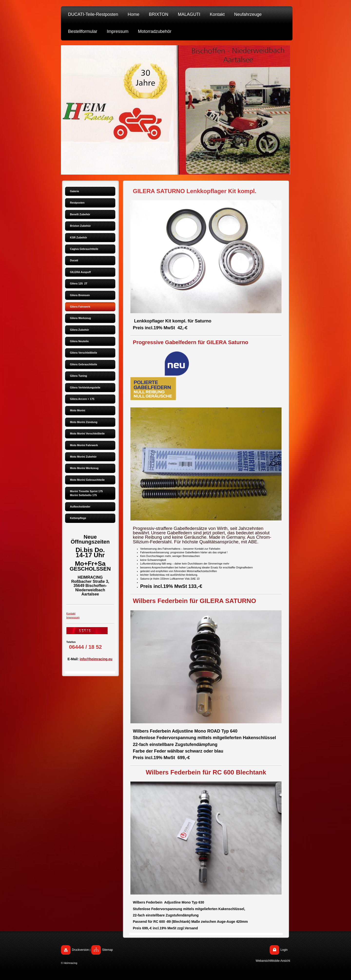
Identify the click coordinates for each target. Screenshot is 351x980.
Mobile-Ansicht (280, 961)
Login (284, 950)
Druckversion (80, 950)
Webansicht (263, 961)
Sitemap (107, 950)
